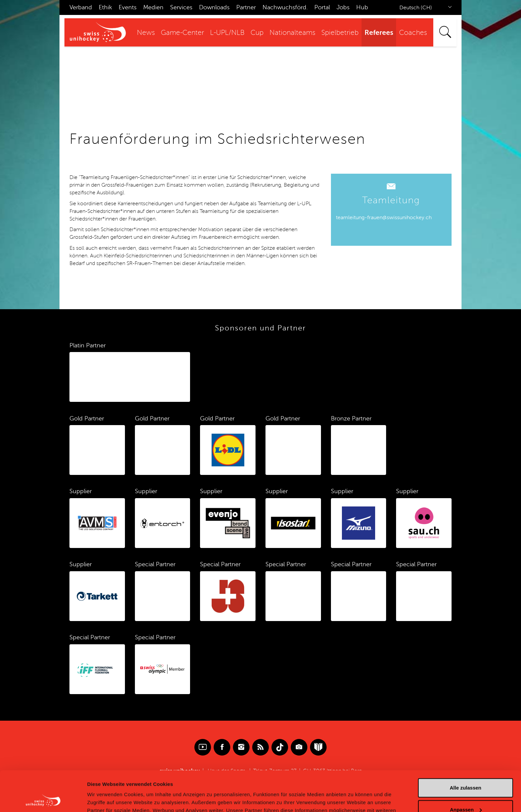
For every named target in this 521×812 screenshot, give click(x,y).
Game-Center (182, 33)
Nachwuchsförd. (285, 7)
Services (181, 7)
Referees (379, 33)
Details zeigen (104, 799)
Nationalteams (292, 33)
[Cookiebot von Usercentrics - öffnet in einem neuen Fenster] (43, 799)
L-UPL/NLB (227, 33)
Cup (257, 33)
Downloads (214, 7)
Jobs (343, 7)
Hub (362, 7)
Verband (81, 7)
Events (128, 7)
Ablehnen (466, 794)
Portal (322, 7)
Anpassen (466, 772)
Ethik (105, 7)
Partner (246, 7)
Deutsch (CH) (416, 8)
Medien (153, 7)
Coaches (413, 33)
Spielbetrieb (340, 33)
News (146, 33)
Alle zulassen (465, 750)
